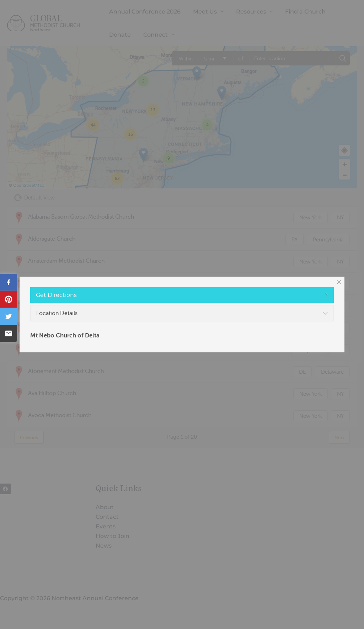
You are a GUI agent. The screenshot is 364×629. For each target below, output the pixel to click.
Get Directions (56, 295)
